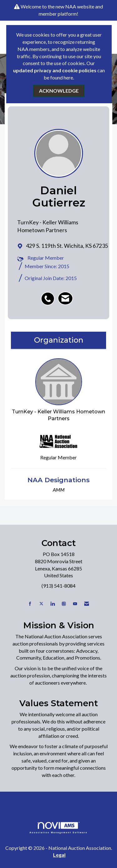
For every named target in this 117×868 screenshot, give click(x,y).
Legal (59, 855)
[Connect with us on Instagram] (64, 604)
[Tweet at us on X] (41, 604)
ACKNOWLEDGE (59, 91)
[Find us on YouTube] (75, 604)
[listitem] (49, 295)
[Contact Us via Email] (87, 604)
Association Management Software (59, 828)
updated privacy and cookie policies (55, 70)
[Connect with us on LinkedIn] (53, 604)
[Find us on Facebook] (30, 604)
